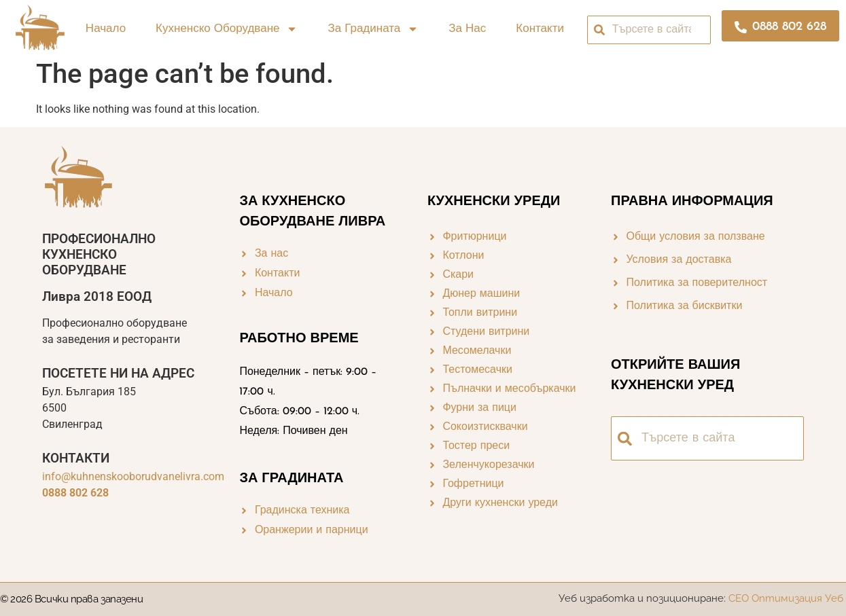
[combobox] (649, 30)
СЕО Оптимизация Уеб (787, 598)
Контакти (540, 29)
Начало (106, 29)
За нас (467, 29)
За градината (373, 29)
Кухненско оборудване (227, 29)
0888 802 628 (75, 493)
